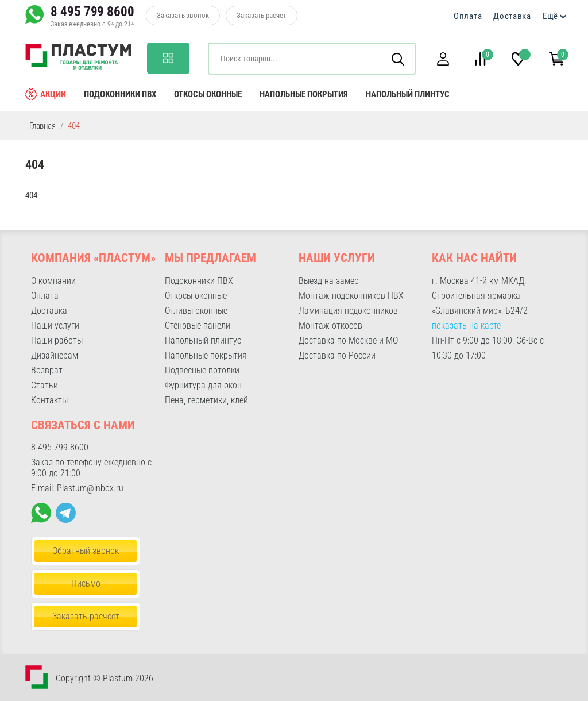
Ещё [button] (550, 16)
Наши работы (57, 340)
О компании (53, 281)
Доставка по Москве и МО (348, 340)
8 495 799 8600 (92, 11)
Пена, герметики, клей (206, 400)
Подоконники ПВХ (120, 94)
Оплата (468, 16)
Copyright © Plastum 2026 (105, 678)
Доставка (512, 16)
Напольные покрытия (304, 94)
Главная (42, 126)
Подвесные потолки (202, 370)
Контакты (49, 400)
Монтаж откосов (330, 326)
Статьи (45, 385)
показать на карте (466, 326)
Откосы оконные (208, 94)
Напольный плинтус (408, 94)
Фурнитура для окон (203, 385)
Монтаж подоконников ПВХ (351, 296)
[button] (443, 59)
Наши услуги (55, 326)
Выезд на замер (329, 281)
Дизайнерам (55, 355)
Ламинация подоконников (348, 311)
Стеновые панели (198, 326)
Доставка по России (337, 355)
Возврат (47, 370)
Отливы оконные (196, 311)
